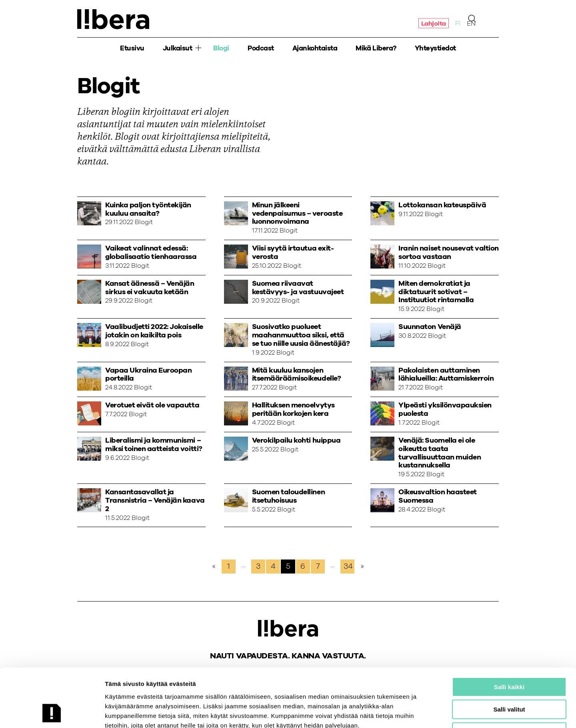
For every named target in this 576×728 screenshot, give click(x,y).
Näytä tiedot (428, 712)
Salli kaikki (509, 632)
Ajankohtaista (315, 48)
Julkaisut (178, 48)
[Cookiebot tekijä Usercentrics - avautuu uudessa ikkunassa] (52, 712)
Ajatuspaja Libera (113, 19)
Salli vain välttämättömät (509, 677)
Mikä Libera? (376, 48)
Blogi (221, 48)
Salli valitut (509, 655)
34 (348, 567)
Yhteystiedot (435, 48)
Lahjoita (434, 23)
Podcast (261, 48)
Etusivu (132, 48)
